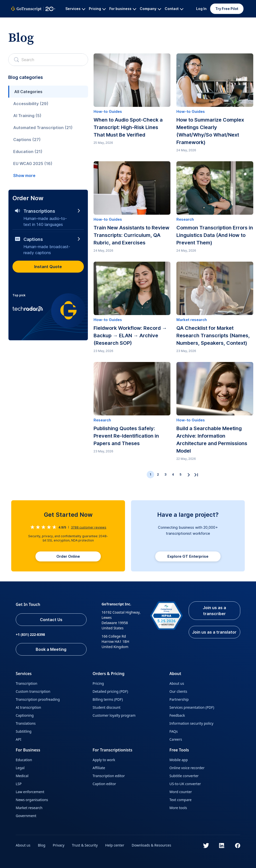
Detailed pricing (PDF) (110, 691)
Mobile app (179, 760)
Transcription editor (109, 776)
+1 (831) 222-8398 (30, 634)
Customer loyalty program (114, 715)
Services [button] (75, 9)
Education (24, 760)
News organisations (32, 800)
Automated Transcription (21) (43, 128)
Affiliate (99, 768)
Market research (29, 808)
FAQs (174, 731)
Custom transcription (33, 691)
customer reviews (89, 527)
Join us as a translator (214, 632)
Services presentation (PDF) (192, 707)
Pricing (98, 683)
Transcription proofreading (38, 699)
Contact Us (51, 620)
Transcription (26, 683)
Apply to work (104, 760)
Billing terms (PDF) (108, 699)
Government (26, 816)
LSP (19, 784)
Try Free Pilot (227, 9)
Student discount (107, 707)
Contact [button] (174, 9)
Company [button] (150, 9)
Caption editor (104, 784)
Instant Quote (48, 267)
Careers (176, 739)
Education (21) (28, 152)
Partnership (179, 699)
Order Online (68, 556)
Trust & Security (85, 845)
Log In (201, 9)
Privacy (59, 845)
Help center (115, 845)
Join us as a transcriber (214, 611)
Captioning (25, 715)
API (18, 739)
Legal (20, 768)
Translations (26, 723)
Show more (24, 175)
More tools (178, 808)
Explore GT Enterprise (188, 556)
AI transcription (28, 707)
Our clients (178, 691)
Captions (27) (27, 140)
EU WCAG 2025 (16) (33, 164)
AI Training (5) (27, 116)
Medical (22, 776)
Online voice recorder (187, 768)
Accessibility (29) (31, 104)
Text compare (181, 800)
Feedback (177, 715)
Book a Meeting (51, 649)
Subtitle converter (184, 776)
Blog (42, 845)
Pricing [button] (97, 9)
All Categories (28, 92)
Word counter (181, 792)
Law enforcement (30, 792)
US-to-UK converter (185, 784)
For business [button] (123, 9)
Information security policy (191, 723)
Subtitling (24, 731)
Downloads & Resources (151, 845)
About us (177, 683)
